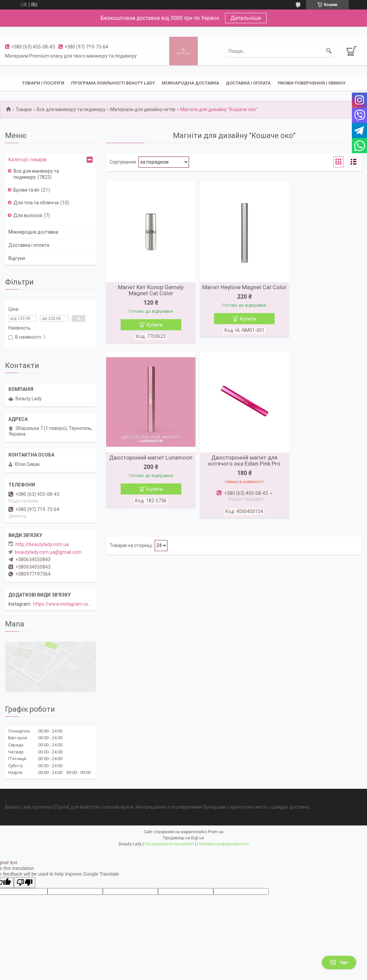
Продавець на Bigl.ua (183, 838)
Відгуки (17, 258)
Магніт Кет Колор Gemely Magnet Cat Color (147, 290)
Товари (24, 109)
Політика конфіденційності (223, 844)
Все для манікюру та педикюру (71, 109)
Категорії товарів (27, 160)
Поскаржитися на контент (169, 844)
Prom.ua (216, 832)
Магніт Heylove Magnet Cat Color (234, 290)
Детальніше (246, 18)
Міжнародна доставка (190, 83)
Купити (151, 325)
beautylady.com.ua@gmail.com (48, 552)
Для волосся (28, 215)
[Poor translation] (25, 883)
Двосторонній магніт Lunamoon (321, 290)
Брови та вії (26, 190)
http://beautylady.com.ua (42, 544)
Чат (339, 962)
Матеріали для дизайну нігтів (143, 109)
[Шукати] (329, 51)
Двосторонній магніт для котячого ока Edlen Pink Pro (147, 462)
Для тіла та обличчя (36, 203)
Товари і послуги (43, 83)
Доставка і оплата (248, 83)
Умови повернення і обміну (311, 83)
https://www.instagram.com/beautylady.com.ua (84, 604)
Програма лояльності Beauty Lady (113, 83)
